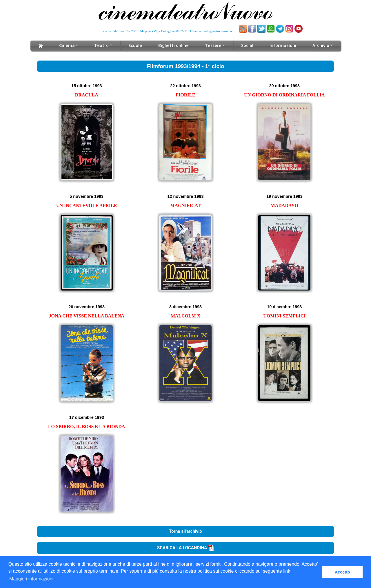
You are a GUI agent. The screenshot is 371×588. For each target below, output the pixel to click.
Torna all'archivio (185, 531)
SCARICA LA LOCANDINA (185, 548)
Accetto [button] (342, 572)
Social (246, 45)
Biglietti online (174, 45)
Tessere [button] (213, 45)
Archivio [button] (319, 45)
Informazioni (282, 45)
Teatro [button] (103, 45)
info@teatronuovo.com (219, 31)
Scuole (136, 45)
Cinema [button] (69, 45)
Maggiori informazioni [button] (31, 579)
